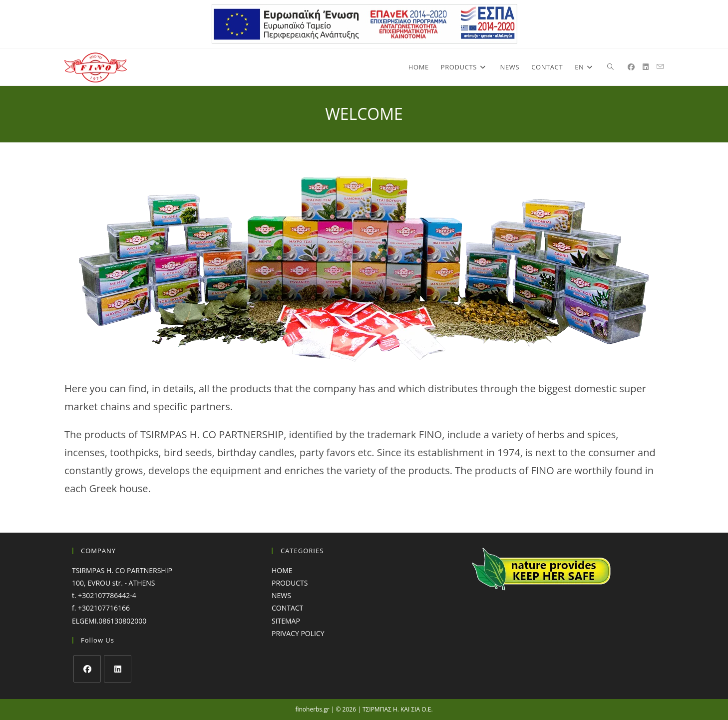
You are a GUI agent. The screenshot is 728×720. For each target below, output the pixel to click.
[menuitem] (585, 67)
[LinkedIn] (118, 669)
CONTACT (287, 608)
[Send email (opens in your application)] (660, 67)
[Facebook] (87, 669)
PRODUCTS (290, 583)
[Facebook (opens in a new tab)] (631, 67)
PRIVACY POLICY (298, 633)
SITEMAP (286, 621)
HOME (282, 570)
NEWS (281, 595)
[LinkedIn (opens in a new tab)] (646, 67)
